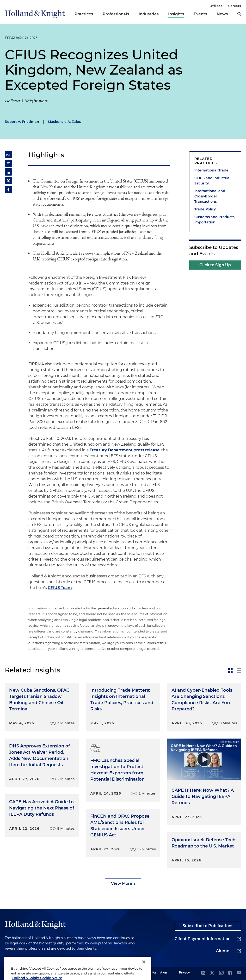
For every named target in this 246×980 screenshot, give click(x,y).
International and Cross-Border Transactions (210, 196)
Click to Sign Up (215, 265)
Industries (149, 14)
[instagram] (221, 973)
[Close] (144, 971)
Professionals (116, 14)
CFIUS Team (60, 588)
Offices (216, 6)
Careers (235, 6)
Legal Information (154, 972)
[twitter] (212, 973)
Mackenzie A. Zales (64, 122)
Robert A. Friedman (22, 122)
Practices (84, 14)
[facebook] (230, 973)
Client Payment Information (203, 939)
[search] (239, 14)
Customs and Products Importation (214, 220)
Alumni (223, 951)
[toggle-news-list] (239, 670)
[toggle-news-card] (230, 670)
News (222, 14)
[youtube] (239, 973)
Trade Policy (205, 209)
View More (122, 883)
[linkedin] (203, 973)
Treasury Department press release (125, 450)
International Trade (211, 170)
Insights (176, 14)
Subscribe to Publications (208, 926)
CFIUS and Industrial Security (212, 181)
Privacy (184, 972)
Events (200, 14)
